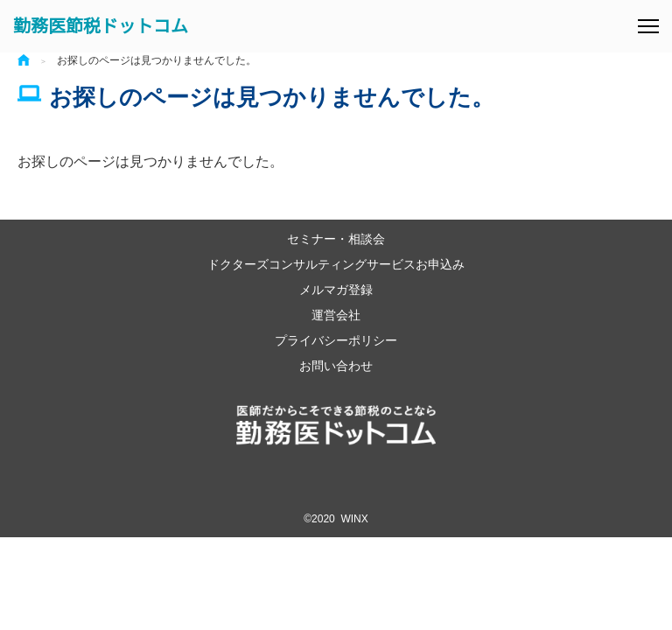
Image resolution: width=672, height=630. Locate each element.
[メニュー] (648, 26)
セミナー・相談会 (336, 238)
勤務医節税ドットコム (101, 26)
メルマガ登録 (336, 289)
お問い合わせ (336, 365)
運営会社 (336, 315)
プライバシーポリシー (336, 340)
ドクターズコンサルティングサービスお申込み (336, 264)
